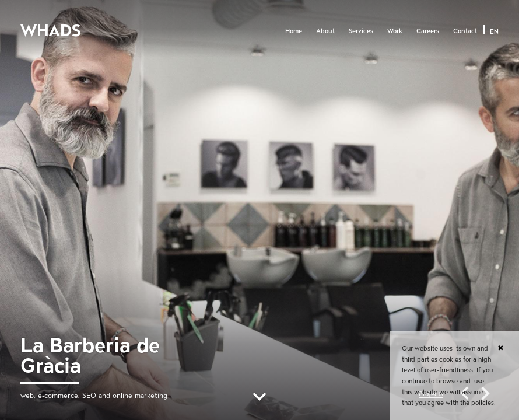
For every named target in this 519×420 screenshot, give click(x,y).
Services (361, 31)
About (325, 31)
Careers (428, 31)
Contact (465, 31)
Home (294, 31)
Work (395, 31)
